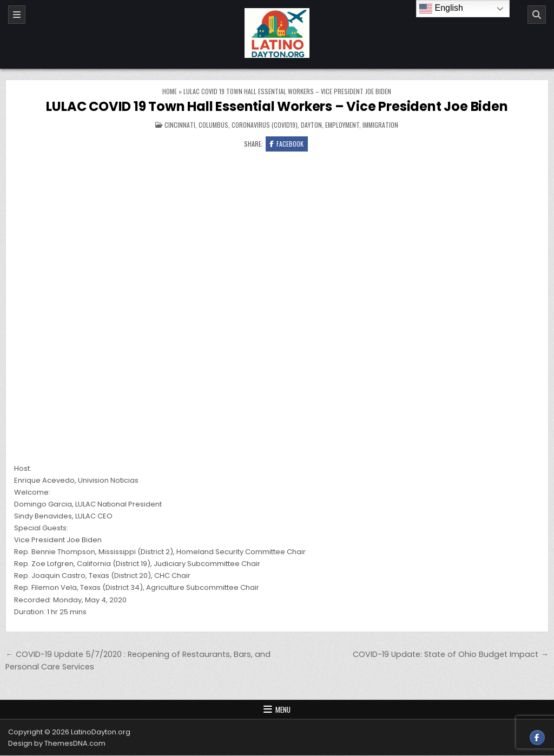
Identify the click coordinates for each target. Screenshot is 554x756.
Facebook (286, 144)
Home (170, 91)
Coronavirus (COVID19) (265, 125)
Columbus (213, 125)
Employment (342, 125)
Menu (283, 710)
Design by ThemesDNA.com (57, 744)
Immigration (380, 125)
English (441, 9)
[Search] (537, 15)
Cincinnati (180, 125)
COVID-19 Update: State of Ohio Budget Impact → (450, 654)
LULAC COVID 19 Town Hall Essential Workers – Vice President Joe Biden (277, 106)
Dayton (311, 125)
